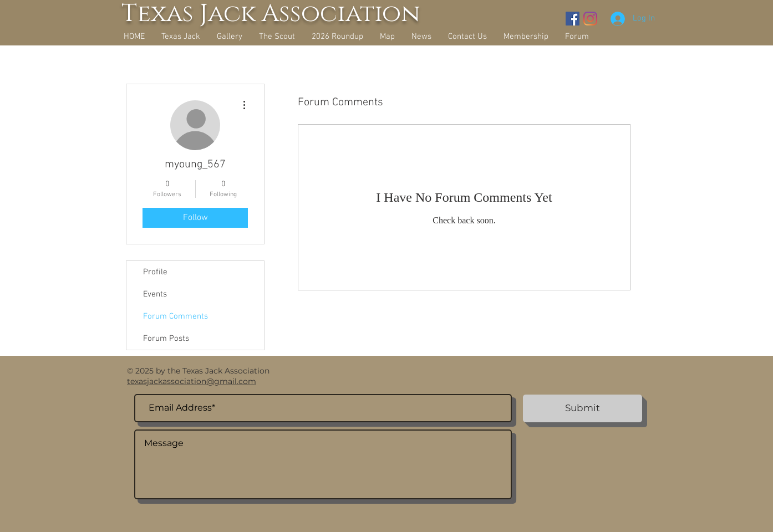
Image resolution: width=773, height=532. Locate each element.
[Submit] (583, 408)
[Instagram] (590, 19)
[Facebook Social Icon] (573, 19)
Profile (155, 272)
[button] (230, 37)
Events (155, 294)
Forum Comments (176, 316)
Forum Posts (166, 339)
